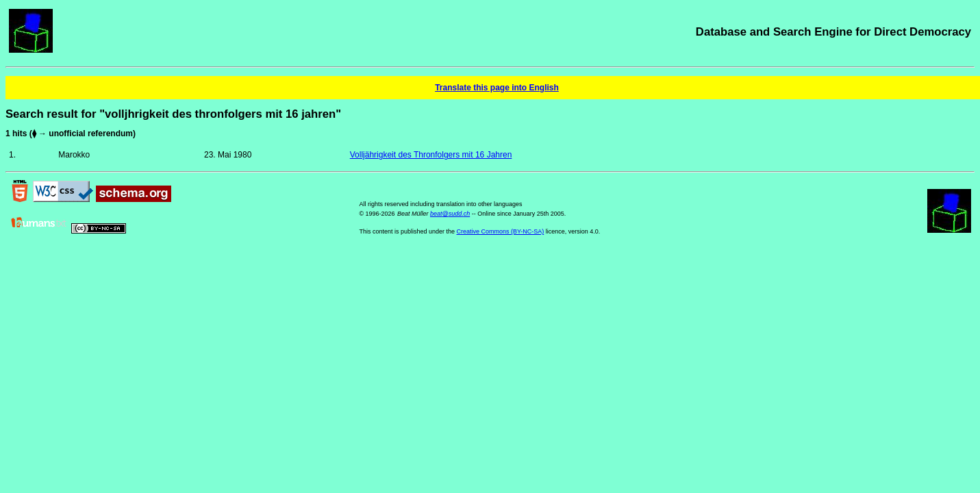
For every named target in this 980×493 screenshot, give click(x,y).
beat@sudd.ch (450, 214)
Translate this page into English (497, 88)
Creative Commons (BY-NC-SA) (501, 231)
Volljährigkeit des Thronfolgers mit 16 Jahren (431, 155)
